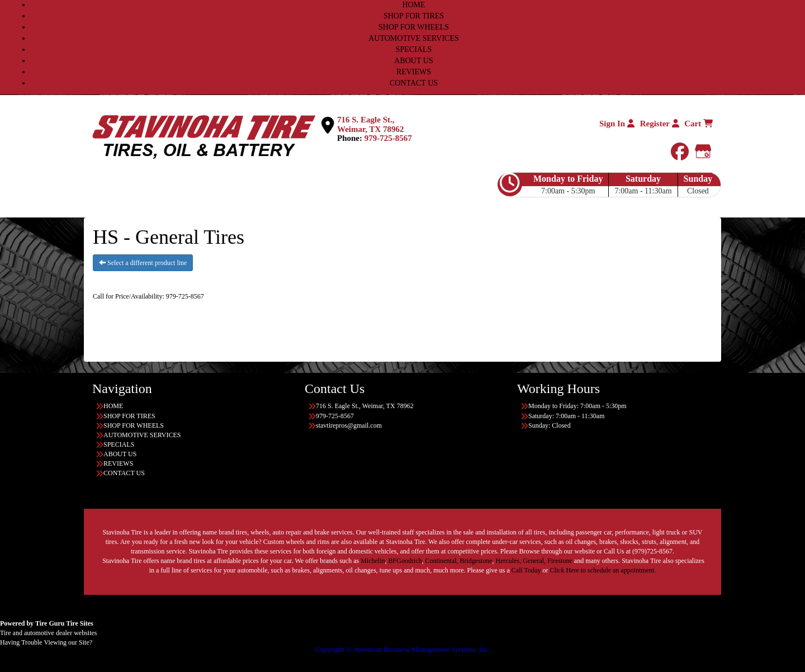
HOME (413, 5)
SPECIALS (414, 49)
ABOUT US (413, 61)
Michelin (373, 561)
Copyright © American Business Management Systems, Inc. (402, 649)
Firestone (560, 561)
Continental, (442, 561)
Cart (699, 124)
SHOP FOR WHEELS (414, 27)
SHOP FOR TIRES (414, 16)
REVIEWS (414, 72)
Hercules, (509, 561)
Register (660, 124)
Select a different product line (143, 263)
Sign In (617, 124)
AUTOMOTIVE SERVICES (414, 38)
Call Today (527, 570)
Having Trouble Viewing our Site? (46, 642)
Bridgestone (476, 561)
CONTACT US (414, 83)
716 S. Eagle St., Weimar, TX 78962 (371, 124)
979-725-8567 (388, 138)
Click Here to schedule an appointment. (603, 570)
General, (534, 561)
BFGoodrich (405, 561)
